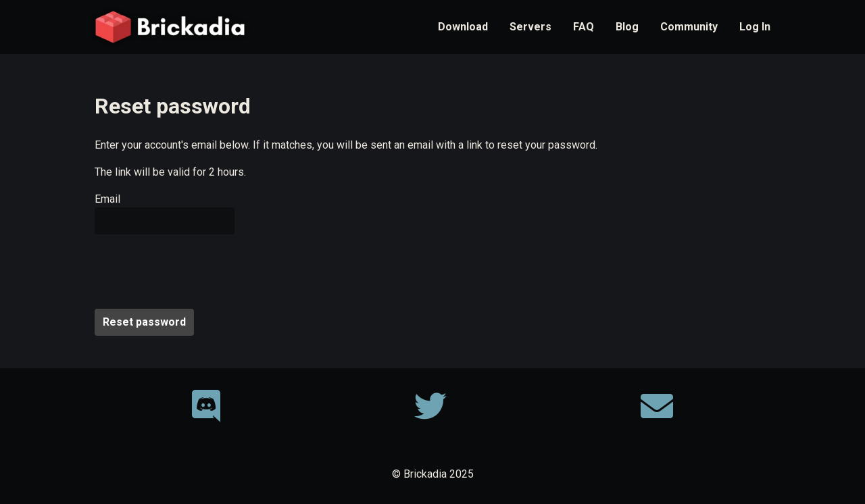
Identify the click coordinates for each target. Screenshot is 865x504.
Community (689, 27)
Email (107, 199)
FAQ (584, 27)
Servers (530, 27)
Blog (627, 27)
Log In (755, 27)
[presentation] (197, 272)
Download (463, 27)
